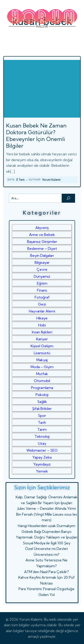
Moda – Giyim (42, 367)
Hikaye (42, 318)
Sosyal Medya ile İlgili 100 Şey (47, 543)
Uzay (42, 443)
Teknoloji (42, 436)
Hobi (42, 325)
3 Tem (20, 180)
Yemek (42, 471)
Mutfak (42, 374)
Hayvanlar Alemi (42, 311)
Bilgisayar (42, 262)
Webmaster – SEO (42, 450)
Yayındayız (42, 464)
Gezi (42, 304)
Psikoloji (42, 395)
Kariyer (42, 339)
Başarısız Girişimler (42, 242)
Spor (42, 415)
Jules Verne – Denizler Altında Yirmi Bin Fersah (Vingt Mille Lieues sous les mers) (47, 514)
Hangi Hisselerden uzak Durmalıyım (47, 526)
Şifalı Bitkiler (42, 409)
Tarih (42, 422)
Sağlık (42, 402)
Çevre (42, 269)
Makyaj (42, 360)
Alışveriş (42, 228)
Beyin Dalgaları (42, 255)
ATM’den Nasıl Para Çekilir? (46, 572)
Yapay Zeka (42, 457)
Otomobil (42, 381)
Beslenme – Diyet (42, 248)
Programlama (42, 388)
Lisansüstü (42, 353)
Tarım (42, 429)
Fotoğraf (42, 297)
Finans (42, 290)
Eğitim (42, 283)
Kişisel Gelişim (42, 346)
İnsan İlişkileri (42, 332)
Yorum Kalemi (51, 180)
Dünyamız (42, 276)
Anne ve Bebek (42, 235)
